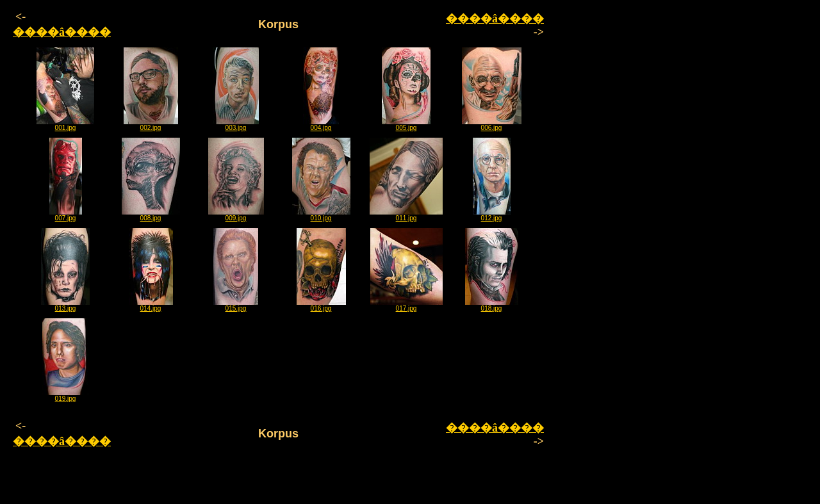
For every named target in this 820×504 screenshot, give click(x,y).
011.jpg (406, 215)
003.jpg (236, 125)
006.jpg (492, 125)
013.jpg (65, 305)
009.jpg (236, 215)
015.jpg (236, 305)
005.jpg (406, 125)
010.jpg (321, 215)
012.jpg (492, 215)
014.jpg (151, 305)
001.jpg (65, 125)
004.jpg (321, 125)
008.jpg (151, 215)
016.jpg (321, 305)
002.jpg (151, 125)
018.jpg (492, 305)
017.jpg (406, 305)
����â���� (62, 32)
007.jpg (66, 215)
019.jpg (65, 396)
